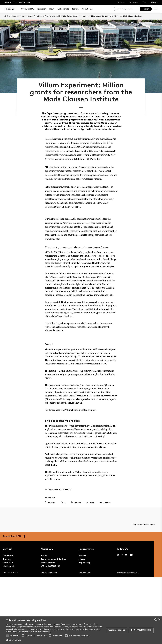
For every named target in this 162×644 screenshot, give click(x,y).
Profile (44, 555)
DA (153, 2)
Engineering (85, 562)
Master (82, 559)
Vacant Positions (49, 562)
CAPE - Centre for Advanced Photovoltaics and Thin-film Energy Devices (50, 16)
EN (156, 2)
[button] (8, 636)
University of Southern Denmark (17, 2)
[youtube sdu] (131, 554)
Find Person (8, 555)
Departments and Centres (53, 559)
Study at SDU (28, 9)
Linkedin (76, 502)
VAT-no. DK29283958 (50, 566)
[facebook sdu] (122, 554)
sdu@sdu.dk (9, 566)
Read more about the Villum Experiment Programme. (70, 410)
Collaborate (63, 9)
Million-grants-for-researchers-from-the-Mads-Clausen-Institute (116, 16)
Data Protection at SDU (49, 572)
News (52, 9)
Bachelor (83, 555)
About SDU (87, 9)
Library (76, 9)
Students (121, 2)
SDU (6, 16)
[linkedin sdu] (118, 554)
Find (145, 2)
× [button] (159, 619)
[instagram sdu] (126, 554)
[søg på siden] (128, 9)
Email (90, 502)
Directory (7, 559)
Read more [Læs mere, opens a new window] (46, 632)
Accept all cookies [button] (116, 630)
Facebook (50, 502)
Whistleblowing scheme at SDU (128, 572)
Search (146, 9)
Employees (134, 2)
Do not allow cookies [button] (141, 630)
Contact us (8, 562)
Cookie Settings (84, 572)
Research (42, 9)
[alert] (81, 630)
